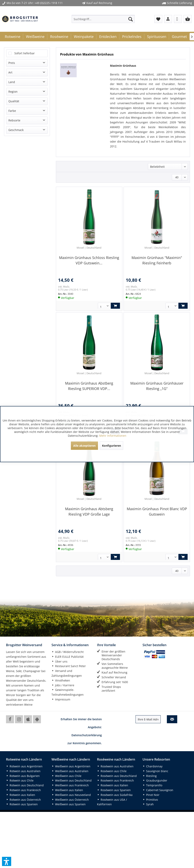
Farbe (12, 111)
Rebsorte (14, 120)
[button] (7, 861)
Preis (12, 63)
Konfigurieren (111, 445)
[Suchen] (131, 19)
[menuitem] (103, 19)
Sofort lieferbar (25, 53)
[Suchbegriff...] (103, 19)
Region (13, 92)
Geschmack (16, 130)
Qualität (14, 101)
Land (12, 82)
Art (10, 72)
